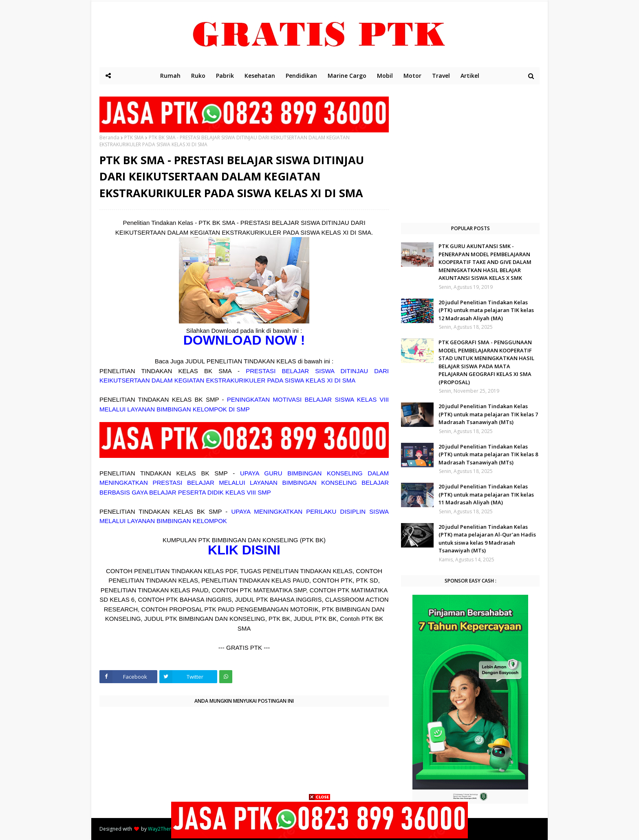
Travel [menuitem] (441, 76)
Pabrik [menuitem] (225, 76)
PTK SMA (134, 137)
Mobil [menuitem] (385, 76)
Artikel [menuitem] (470, 76)
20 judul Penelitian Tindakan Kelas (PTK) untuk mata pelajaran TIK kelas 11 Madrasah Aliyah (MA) (486, 494)
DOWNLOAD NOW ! (244, 340)
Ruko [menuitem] (198, 76)
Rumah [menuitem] (170, 76)
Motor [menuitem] (412, 76)
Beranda (109, 137)
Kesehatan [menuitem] (260, 76)
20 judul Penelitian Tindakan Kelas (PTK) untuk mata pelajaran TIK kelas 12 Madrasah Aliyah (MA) (486, 310)
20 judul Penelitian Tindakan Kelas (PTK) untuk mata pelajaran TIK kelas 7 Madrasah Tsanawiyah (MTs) (488, 414)
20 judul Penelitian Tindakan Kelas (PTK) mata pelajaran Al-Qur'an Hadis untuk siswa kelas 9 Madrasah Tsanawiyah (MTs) (487, 539)
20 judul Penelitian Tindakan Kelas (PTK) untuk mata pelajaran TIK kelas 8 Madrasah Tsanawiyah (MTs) (488, 454)
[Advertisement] (470, 154)
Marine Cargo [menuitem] (347, 76)
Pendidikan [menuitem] (301, 76)
